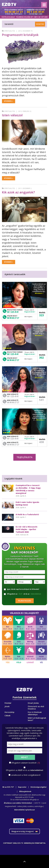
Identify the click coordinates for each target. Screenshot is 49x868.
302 (41, 357)
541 (41, 400)
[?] (39, 763)
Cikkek (8, 716)
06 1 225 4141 (13, 312)
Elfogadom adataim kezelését (26, 763)
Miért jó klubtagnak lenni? (37, 719)
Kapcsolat (22, 787)
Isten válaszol (12, 115)
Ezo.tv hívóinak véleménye (35, 713)
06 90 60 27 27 (13, 318)
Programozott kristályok (20, 35)
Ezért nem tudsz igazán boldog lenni (27, 503)
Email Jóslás (33, 703)
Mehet (24, 757)
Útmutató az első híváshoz (36, 708)
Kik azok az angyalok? (18, 192)
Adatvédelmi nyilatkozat (25, 810)
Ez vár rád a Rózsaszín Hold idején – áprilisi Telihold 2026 (27, 529)
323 (41, 315)
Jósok (7, 706)
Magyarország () (25, 831)
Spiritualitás (10, 31)
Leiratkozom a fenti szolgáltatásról (26, 775)
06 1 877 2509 (43, 17)
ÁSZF (20, 594)
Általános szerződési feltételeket (18, 803)
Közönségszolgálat (39, 787)
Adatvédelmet (36, 594)
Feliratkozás (25, 601)
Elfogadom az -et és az (23, 594)
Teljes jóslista (24, 457)
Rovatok (40, 24)
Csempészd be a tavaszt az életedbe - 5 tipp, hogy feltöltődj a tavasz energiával (28, 489)
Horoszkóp (9, 712)
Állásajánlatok (25, 791)
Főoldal (8, 703)
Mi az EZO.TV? (8, 787)
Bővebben (9, 101)
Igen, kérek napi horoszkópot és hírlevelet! (21, 589)
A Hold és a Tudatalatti (27, 514)
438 (41, 442)
